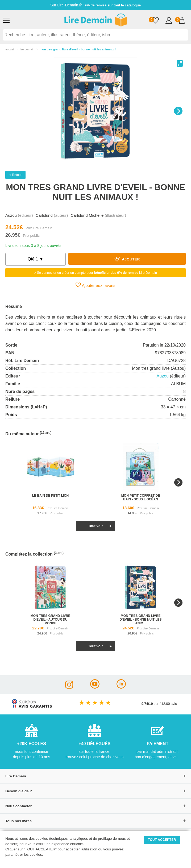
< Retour (15, 175)
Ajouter (127, 259)
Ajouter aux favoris (95, 285)
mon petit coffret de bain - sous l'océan (141, 497)
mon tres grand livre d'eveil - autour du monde (50, 620)
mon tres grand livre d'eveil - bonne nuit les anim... (141, 620)
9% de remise (96, 5)
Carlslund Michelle (87, 215)
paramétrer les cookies (24, 855)
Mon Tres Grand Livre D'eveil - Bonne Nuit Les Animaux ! (78, 49)
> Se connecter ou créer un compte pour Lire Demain (95, 273)
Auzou (11, 215)
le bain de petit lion (50, 496)
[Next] (178, 111)
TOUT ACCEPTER (162, 840)
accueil (10, 49)
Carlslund (44, 215)
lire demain (27, 49)
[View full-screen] (180, 63)
